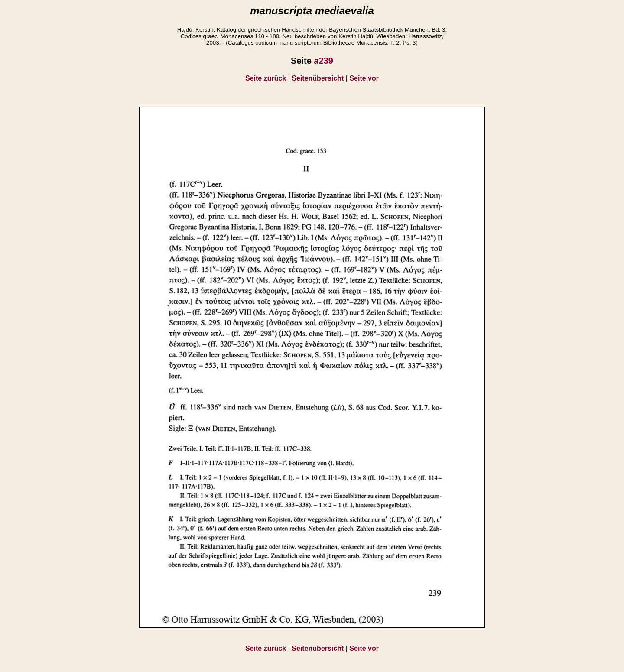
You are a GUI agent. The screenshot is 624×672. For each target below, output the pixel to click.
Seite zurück (266, 78)
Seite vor (364, 78)
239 (323, 61)
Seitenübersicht (318, 78)
